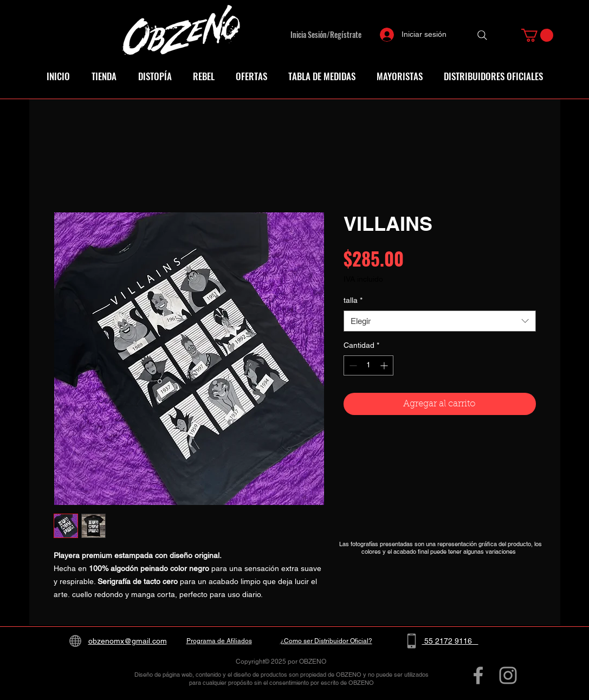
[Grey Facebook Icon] (478, 675)
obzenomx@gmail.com (128, 641)
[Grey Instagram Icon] (508, 675)
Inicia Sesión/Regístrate (326, 35)
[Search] (482, 35)
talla (353, 300)
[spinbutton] (368, 365)
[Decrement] (352, 365)
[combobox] (440, 321)
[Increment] (385, 365)
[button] (537, 35)
